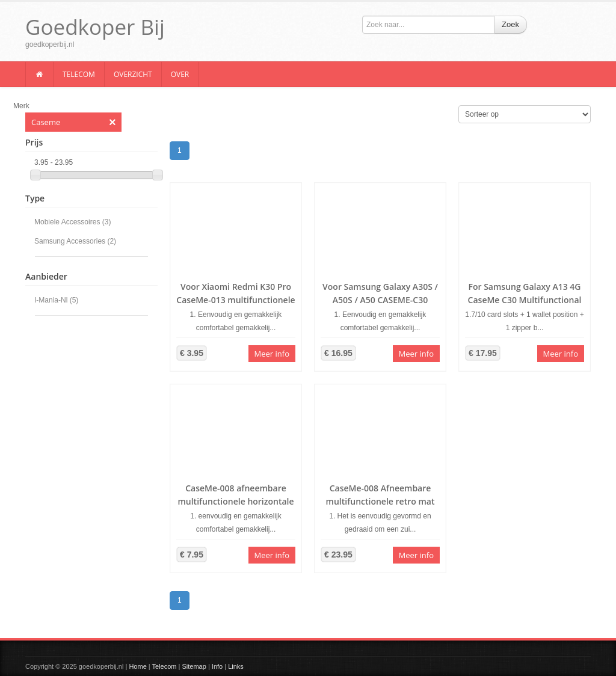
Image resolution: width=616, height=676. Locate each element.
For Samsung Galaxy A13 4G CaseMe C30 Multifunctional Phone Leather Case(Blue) (525, 300)
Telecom (79, 74)
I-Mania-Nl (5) (56, 300)
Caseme (73, 122)
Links (236, 666)
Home (137, 666)
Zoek (510, 24)
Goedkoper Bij (95, 27)
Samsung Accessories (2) (75, 241)
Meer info (272, 354)
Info (217, 666)
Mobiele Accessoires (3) (72, 222)
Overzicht (133, 74)
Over (180, 74)
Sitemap (194, 666)
